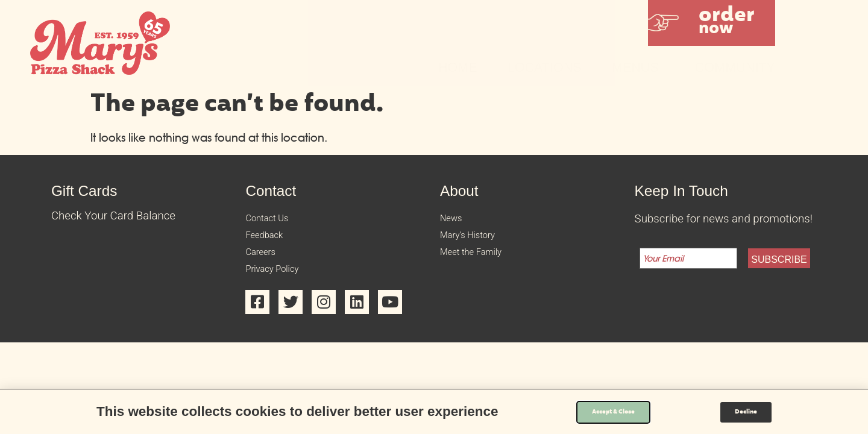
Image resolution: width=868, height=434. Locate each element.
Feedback (269, 241)
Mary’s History (475, 241)
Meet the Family (480, 262)
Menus (638, 67)
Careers (264, 262)
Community (735, 67)
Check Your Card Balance (113, 216)
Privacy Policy (279, 282)
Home (458, 67)
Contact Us (273, 221)
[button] (712, 23)
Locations (545, 67)
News (454, 221)
